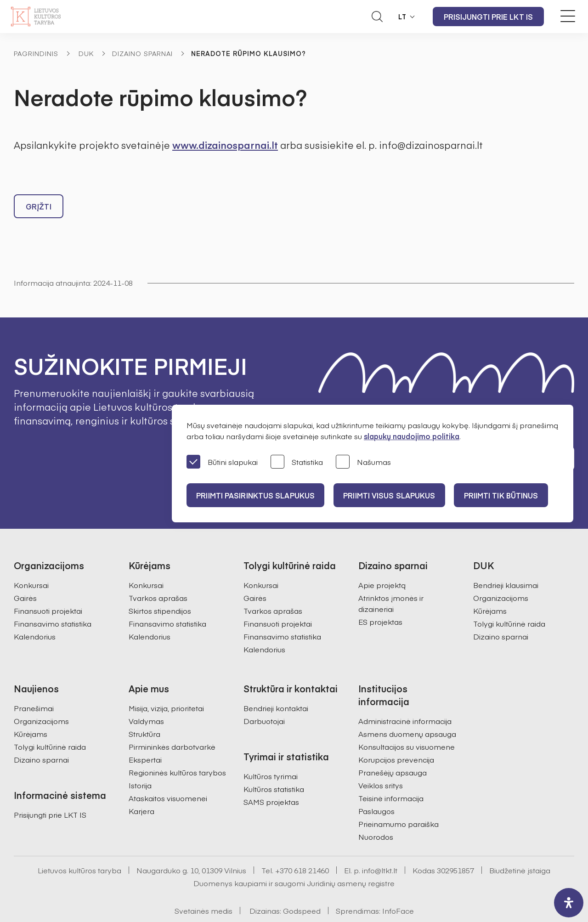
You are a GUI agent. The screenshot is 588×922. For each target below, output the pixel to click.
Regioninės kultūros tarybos (177, 750)
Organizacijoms (501, 575)
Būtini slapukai (222, 462)
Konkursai (31, 562)
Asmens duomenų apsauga (407, 711)
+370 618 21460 (302, 848)
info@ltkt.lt (380, 848)
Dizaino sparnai (142, 53)
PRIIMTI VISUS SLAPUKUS (394, 495)
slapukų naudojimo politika (412, 436)
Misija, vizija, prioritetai (166, 685)
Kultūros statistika (274, 766)
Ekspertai (145, 737)
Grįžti (39, 209)
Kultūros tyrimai (271, 753)
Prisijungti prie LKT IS (488, 17)
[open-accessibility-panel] (569, 903)
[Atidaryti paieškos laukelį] (377, 17)
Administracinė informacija (405, 698)
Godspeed (302, 888)
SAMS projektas (271, 779)
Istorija (140, 763)
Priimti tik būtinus (509, 495)
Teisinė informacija (391, 775)
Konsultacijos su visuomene (407, 724)
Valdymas (146, 698)
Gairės (25, 575)
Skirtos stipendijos (160, 588)
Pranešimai (34, 685)
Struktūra (144, 711)
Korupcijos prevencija (396, 737)
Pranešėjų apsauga (393, 750)
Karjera (141, 788)
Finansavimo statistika (53, 601)
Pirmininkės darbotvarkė (172, 724)
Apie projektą (382, 562)
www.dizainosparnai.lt (225, 145)
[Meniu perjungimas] (568, 16)
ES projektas (380, 599)
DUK (86, 53)
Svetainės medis (204, 888)
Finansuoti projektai (48, 588)
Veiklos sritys (381, 763)
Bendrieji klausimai (506, 562)
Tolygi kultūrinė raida (509, 601)
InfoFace (398, 888)
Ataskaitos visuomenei (168, 775)
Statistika (297, 462)
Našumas (363, 462)
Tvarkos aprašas (158, 575)
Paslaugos (376, 788)
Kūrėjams (490, 588)
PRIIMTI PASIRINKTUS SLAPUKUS (257, 495)
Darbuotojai (264, 698)
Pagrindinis (36, 53)
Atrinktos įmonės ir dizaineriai (391, 581)
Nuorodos (376, 814)
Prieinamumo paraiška (399, 801)
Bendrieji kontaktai (276, 685)
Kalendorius (35, 614)
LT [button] (402, 17)
